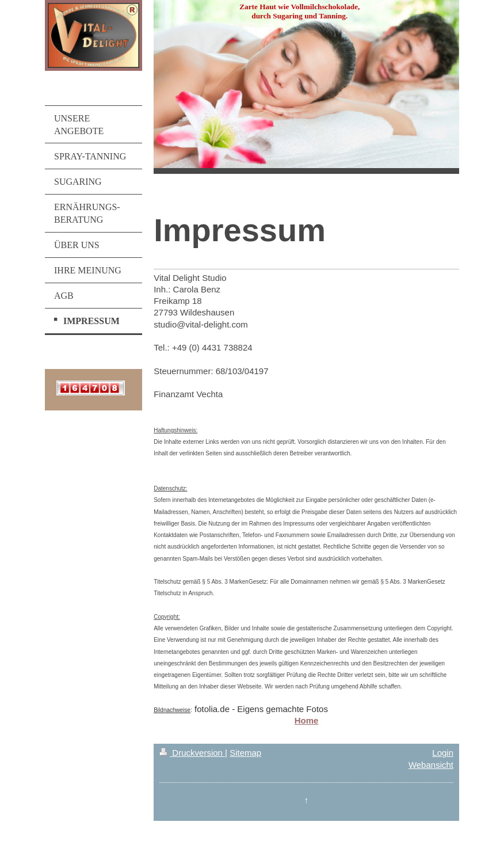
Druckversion (192, 753)
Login (443, 753)
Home (307, 720)
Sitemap (245, 753)
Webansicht (431, 765)
